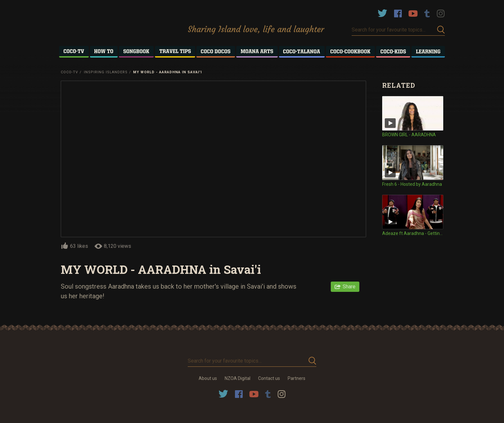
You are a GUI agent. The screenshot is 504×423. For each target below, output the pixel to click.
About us (208, 378)
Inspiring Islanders (106, 72)
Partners (297, 378)
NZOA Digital (238, 378)
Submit (441, 30)
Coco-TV (69, 72)
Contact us (269, 378)
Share (349, 287)
